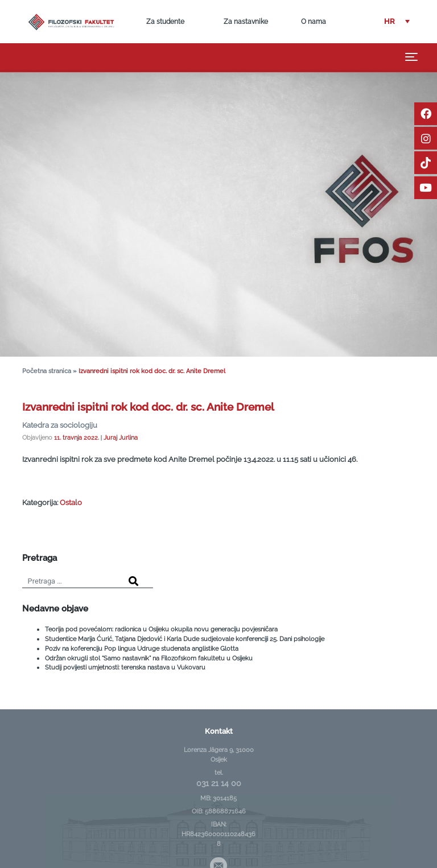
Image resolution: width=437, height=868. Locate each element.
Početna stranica (47, 371)
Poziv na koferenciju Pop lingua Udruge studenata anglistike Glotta (142, 648)
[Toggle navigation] (412, 57)
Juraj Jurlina (121, 438)
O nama (314, 22)
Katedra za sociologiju (60, 425)
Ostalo (71, 503)
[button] (397, 22)
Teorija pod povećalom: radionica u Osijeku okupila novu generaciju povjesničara (161, 629)
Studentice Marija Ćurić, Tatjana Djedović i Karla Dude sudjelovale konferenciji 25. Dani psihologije (185, 639)
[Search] (133, 582)
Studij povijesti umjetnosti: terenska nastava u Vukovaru (125, 667)
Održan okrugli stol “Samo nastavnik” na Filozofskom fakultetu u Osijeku (149, 658)
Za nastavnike (246, 22)
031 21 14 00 (219, 783)
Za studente (165, 22)
